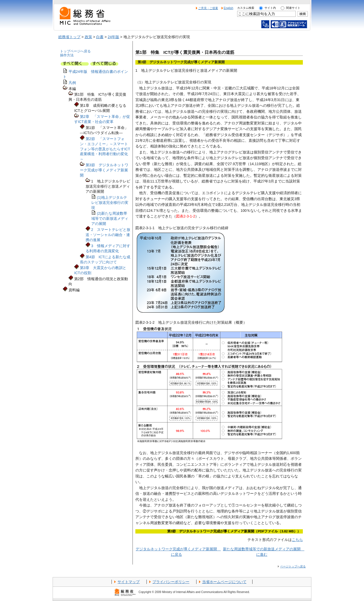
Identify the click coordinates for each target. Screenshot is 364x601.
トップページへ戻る (75, 51)
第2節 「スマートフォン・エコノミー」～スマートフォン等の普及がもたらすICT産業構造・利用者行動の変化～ (105, 149)
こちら (297, 540)
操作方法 (67, 55)
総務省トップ (69, 37)
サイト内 (270, 8)
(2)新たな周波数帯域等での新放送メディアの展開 (110, 219)
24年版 (113, 37)
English (229, 8)
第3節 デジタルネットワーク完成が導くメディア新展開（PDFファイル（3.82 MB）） (234, 531)
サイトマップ (129, 582)
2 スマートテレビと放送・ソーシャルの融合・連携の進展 (108, 235)
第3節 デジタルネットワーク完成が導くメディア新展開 (104, 170)
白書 (100, 37)
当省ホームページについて (224, 582)
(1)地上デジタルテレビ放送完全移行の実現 (110, 203)
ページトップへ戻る (293, 566)
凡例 (72, 83)
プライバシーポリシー (171, 582)
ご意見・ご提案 (208, 8)
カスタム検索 (246, 8)
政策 (88, 37)
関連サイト (293, 8)
